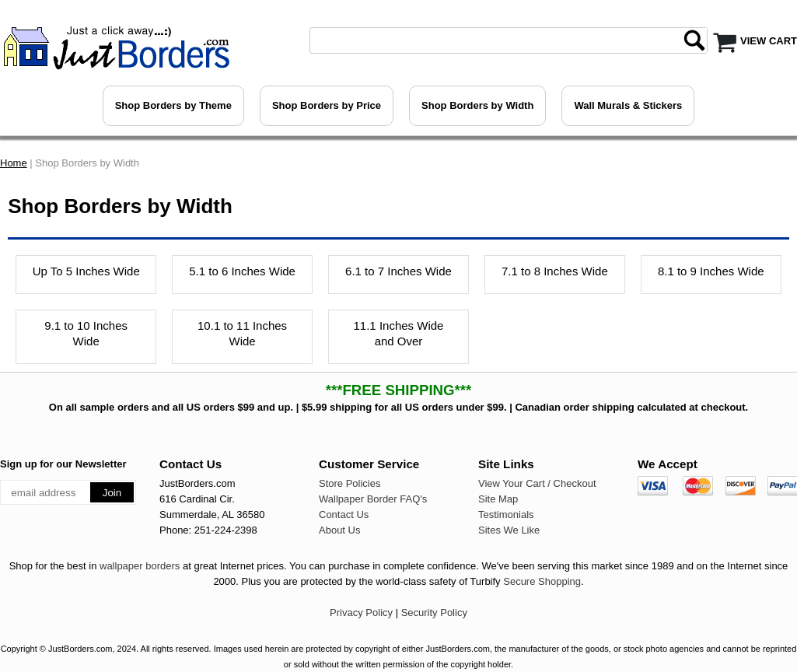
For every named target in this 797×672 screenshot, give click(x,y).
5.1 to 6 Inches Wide (242, 271)
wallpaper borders (140, 566)
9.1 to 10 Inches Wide (86, 333)
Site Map (498, 499)
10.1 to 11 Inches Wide (242, 333)
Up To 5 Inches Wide (86, 271)
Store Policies (350, 483)
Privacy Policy (361, 612)
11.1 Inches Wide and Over (399, 333)
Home (14, 163)
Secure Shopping (542, 581)
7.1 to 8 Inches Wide (555, 271)
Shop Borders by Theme (173, 105)
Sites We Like (509, 530)
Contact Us (344, 514)
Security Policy (434, 612)
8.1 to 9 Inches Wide (711, 271)
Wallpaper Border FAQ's (373, 499)
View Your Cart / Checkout (537, 483)
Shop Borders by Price (327, 105)
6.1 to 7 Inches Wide (398, 271)
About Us (339, 530)
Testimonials (506, 514)
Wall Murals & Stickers (628, 105)
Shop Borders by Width (477, 105)
